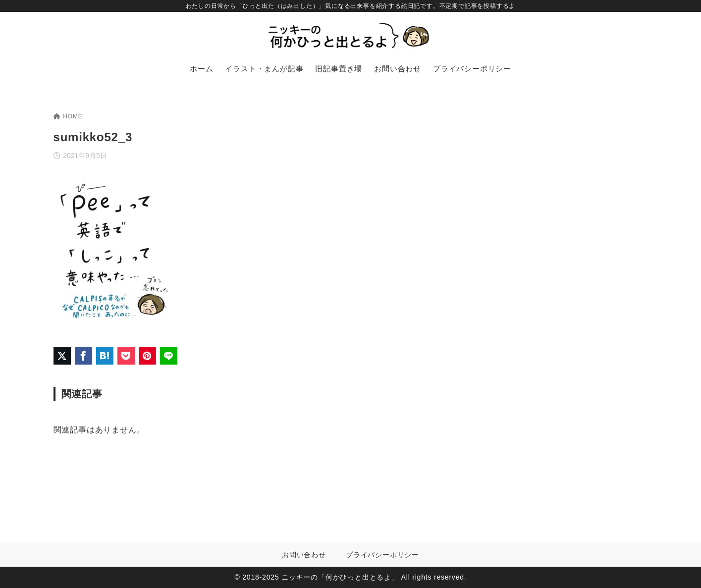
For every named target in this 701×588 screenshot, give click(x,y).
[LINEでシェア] (169, 356)
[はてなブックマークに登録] (105, 356)
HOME (68, 116)
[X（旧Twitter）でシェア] (62, 356)
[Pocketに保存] (126, 356)
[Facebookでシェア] (83, 356)
